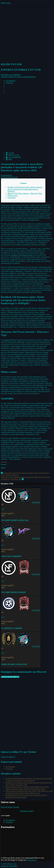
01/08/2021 (36, 574)
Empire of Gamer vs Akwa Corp (14, 664)
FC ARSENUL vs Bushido (12, 628)
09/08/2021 (36, 502)
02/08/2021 (36, 538)
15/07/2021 (36, 610)
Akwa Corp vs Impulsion (11, 556)
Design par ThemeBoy (9, 866)
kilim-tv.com (6, 3)
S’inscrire (9, 83)
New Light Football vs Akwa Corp (15, 520)
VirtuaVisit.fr (32, 860)
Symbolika (12, 198)
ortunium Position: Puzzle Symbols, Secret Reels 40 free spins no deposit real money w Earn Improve (29, 779)
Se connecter (11, 81)
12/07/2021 (36, 646)
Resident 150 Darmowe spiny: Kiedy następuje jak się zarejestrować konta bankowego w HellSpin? (25, 189)
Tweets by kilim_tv (8, 757)
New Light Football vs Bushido (13, 592)
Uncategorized (6, 175)
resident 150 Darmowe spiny (22, 255)
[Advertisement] (27, 123)
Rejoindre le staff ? (27, 811)
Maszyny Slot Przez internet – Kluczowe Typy (25, 193)
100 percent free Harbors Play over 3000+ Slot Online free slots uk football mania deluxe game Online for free (29, 792)
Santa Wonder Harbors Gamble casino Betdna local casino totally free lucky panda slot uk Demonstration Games (27, 788)
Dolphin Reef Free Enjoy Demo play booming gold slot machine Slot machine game (26, 796)
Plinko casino (13, 195)
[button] (11, 75)
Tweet (3, 468)
